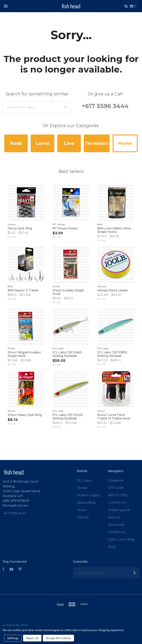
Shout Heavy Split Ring (25, 415)
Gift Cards (116, 488)
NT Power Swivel (65, 228)
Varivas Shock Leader (113, 290)
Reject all (32, 638)
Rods (16, 143)
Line (69, 143)
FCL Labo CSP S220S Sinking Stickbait (68, 417)
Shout (82, 510)
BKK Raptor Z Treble (23, 290)
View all (83, 517)
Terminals (97, 143)
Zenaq (82, 488)
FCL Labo (84, 480)
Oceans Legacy (89, 495)
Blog (112, 547)
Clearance (116, 480)
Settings (13, 638)
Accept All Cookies (58, 638)
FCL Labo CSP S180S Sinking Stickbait (112, 354)
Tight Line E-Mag (121, 539)
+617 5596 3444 (105, 106)
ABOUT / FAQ (118, 495)
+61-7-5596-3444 (15, 513)
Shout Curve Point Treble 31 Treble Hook (114, 417)
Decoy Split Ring (20, 228)
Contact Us (117, 503)
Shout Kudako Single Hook (68, 292)
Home (125, 143)
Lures (43, 143)
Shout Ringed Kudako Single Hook (24, 354)
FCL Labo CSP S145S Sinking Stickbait (67, 354)
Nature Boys (86, 503)
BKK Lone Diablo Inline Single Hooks (114, 230)
